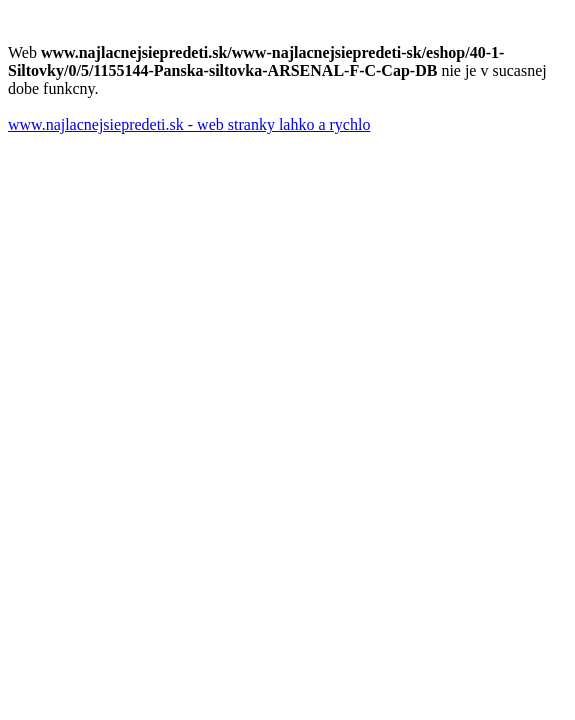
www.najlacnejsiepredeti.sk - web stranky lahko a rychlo (189, 124)
